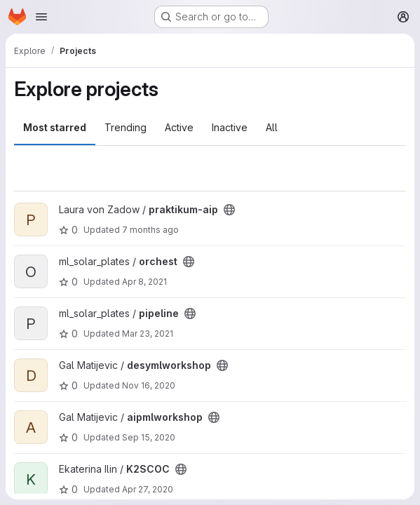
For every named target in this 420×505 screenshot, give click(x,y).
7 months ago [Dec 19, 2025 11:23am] (150, 230)
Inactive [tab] (230, 127)
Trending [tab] (126, 127)
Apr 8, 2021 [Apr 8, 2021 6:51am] (144, 282)
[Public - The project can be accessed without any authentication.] (229, 210)
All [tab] (272, 127)
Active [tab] (179, 127)
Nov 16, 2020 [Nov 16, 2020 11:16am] (149, 385)
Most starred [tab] (55, 127)
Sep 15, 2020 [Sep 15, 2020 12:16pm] (149, 437)
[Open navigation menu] (41, 17)
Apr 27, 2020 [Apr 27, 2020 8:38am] (148, 489)
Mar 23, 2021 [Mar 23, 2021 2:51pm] (148, 334)
